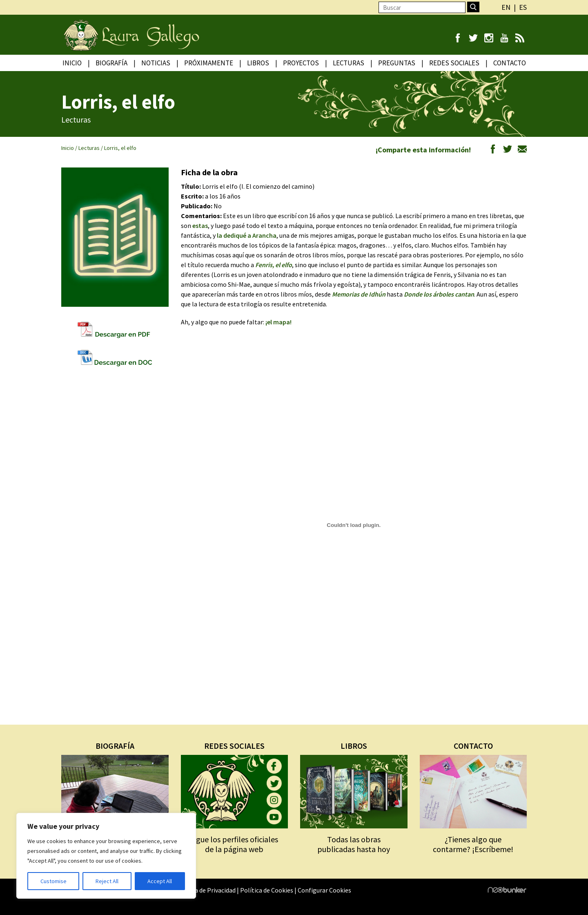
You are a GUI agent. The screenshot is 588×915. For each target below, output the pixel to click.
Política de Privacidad (206, 890)
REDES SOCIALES (234, 746)
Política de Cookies (267, 890)
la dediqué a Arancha (247, 235)
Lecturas (349, 63)
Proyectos (301, 63)
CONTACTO (473, 746)
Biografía (111, 63)
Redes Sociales (454, 63)
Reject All (107, 881)
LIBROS (354, 746)
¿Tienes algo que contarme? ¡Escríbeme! (473, 844)
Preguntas (397, 63)
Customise (53, 881)
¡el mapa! (278, 322)
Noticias (156, 63)
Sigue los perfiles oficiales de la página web (234, 844)
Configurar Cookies (324, 890)
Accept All (160, 881)
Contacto (510, 63)
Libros (258, 63)
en (506, 7)
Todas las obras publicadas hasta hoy (354, 844)
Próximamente (209, 63)
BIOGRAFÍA (115, 746)
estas (200, 225)
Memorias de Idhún (359, 294)
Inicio (72, 63)
